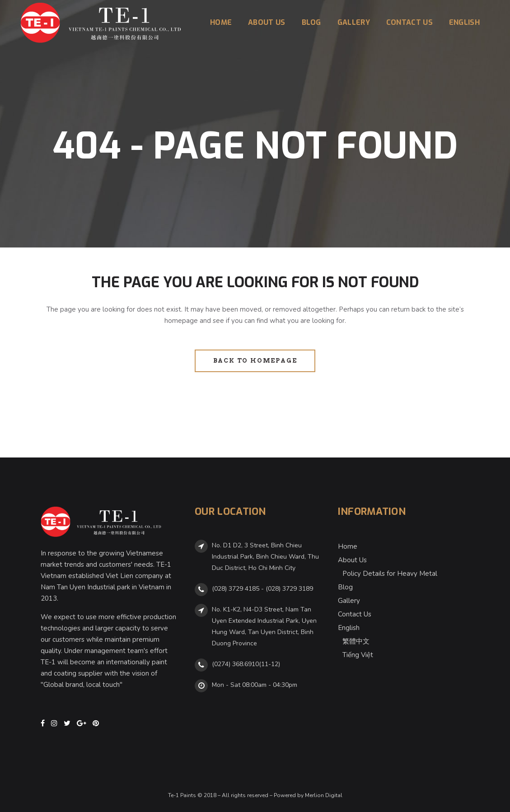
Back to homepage (255, 361)
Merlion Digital (324, 795)
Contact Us (355, 614)
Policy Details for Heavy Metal (390, 574)
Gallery (349, 601)
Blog (345, 587)
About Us (352, 560)
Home (348, 546)
